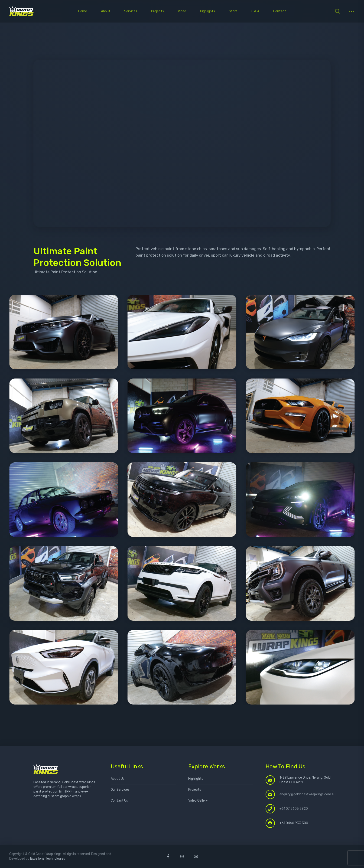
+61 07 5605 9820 (294, 809)
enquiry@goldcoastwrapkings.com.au (307, 794)
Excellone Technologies (48, 859)
